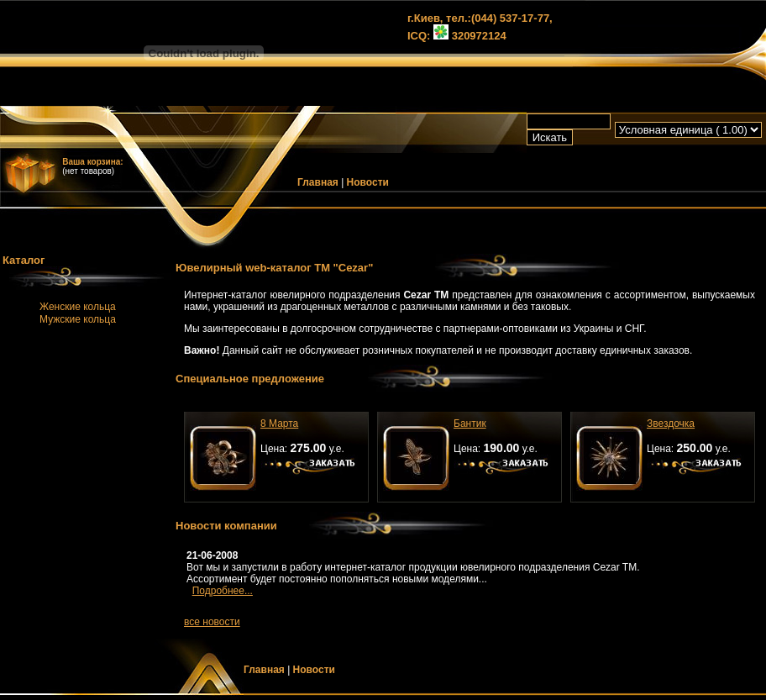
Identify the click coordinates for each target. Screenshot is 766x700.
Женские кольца (78, 307)
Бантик (470, 424)
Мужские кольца (78, 319)
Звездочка (671, 424)
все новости (212, 622)
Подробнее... (223, 591)
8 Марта (279, 424)
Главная (318, 182)
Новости (368, 182)
